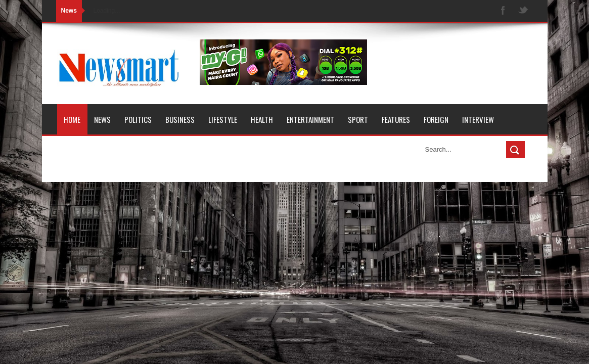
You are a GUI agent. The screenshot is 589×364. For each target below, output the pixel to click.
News (102, 119)
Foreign (436, 119)
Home (72, 119)
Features (396, 119)
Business (180, 119)
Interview (478, 119)
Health (262, 119)
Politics (138, 119)
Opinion (76, 150)
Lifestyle (223, 119)
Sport (358, 119)
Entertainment (310, 119)
